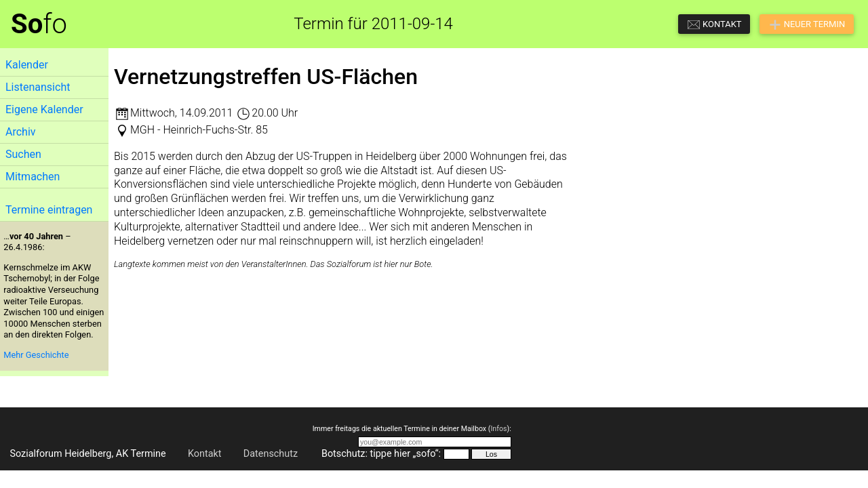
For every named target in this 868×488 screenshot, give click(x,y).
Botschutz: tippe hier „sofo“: (381, 454)
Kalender (27, 65)
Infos (498, 429)
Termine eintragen (49, 210)
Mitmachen (33, 177)
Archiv (21, 132)
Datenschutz (271, 454)
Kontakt (205, 454)
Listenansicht (38, 87)
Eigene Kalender (44, 109)
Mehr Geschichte (36, 355)
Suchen (23, 154)
